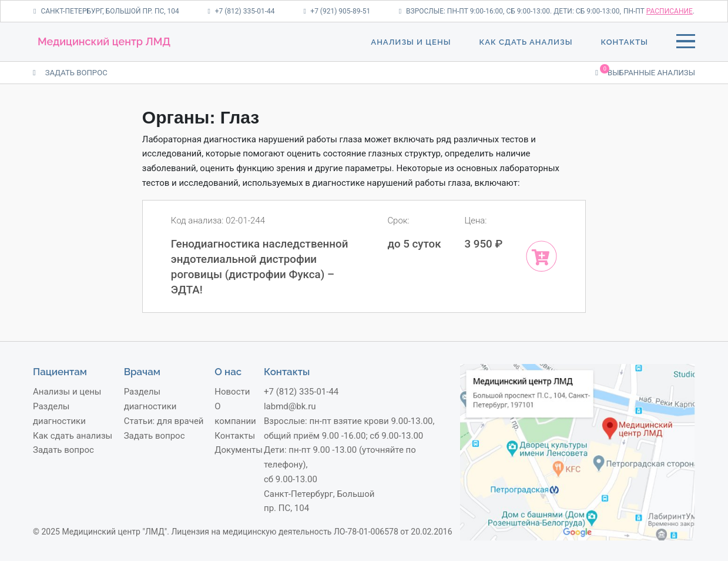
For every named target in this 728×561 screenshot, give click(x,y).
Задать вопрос (63, 450)
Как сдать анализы (526, 42)
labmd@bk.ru (290, 406)
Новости (232, 392)
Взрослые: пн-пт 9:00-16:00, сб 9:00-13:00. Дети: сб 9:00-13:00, (510, 11)
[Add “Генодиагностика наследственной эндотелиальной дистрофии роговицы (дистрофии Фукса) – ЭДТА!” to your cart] (541, 256)
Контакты (625, 42)
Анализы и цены (411, 42)
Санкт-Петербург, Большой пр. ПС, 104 (106, 11)
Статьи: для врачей (164, 421)
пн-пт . (659, 11)
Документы (239, 450)
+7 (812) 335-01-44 (241, 11)
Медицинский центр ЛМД (104, 41)
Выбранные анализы (645, 72)
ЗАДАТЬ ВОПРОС (70, 73)
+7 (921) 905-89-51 (337, 11)
